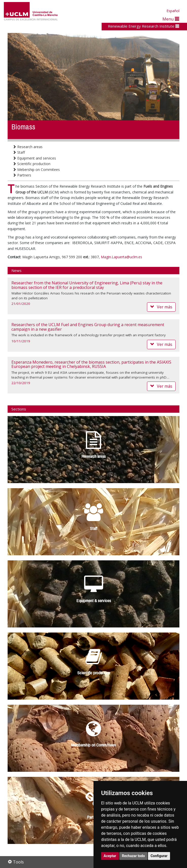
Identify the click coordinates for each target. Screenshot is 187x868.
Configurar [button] (159, 856)
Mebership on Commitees (36, 170)
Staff (19, 152)
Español (173, 11)
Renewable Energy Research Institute (144, 26)
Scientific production (32, 164)
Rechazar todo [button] (133, 856)
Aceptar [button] (110, 856)
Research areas (28, 147)
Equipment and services (34, 158)
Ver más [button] (161, 307)
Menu (171, 19)
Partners (22, 175)
